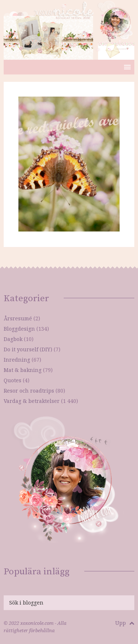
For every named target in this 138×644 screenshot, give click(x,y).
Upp (125, 623)
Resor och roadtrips (29, 391)
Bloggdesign (19, 329)
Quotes (13, 380)
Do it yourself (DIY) (28, 349)
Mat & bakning (23, 370)
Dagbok (13, 339)
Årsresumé (18, 318)
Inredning (17, 360)
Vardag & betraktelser (32, 401)
